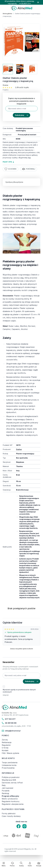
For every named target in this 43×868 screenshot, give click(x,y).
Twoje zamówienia (10, 763)
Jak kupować (8, 788)
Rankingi (5, 793)
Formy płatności (9, 813)
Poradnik (6, 791)
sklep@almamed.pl (11, 731)
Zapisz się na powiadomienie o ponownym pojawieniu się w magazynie (21, 101)
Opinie (21, 182)
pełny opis (8, 162)
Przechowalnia (8, 768)
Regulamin (6, 745)
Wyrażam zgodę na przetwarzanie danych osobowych (19, 691)
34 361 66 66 (9, 723)
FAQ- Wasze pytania (10, 753)
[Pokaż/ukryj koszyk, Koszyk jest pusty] (39, 864)
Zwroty (5, 740)
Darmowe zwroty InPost (12, 783)
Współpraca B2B (9, 780)
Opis (7, 182)
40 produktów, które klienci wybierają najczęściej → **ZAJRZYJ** (19, 2)
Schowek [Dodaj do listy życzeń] (11, 169)
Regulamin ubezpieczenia (13, 804)
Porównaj (29, 169)
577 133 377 (9, 719)
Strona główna (7, 14)
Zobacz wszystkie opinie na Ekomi (21, 649)
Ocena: (6, 85)
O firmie (5, 748)
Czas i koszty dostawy (11, 816)
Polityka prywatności (11, 777)
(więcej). (6, 695)
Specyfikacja (14, 182)
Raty (4, 785)
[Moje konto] (30, 864)
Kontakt (5, 750)
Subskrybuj (21, 115)
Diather (19, 449)
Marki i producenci (10, 799)
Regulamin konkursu (11, 801)
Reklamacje (7, 742)
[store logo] (21, 8)
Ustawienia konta (9, 765)
